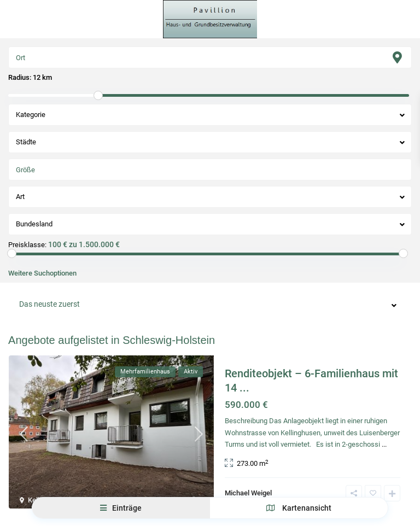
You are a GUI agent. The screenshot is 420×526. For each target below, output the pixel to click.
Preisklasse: (27, 245)
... (384, 444)
